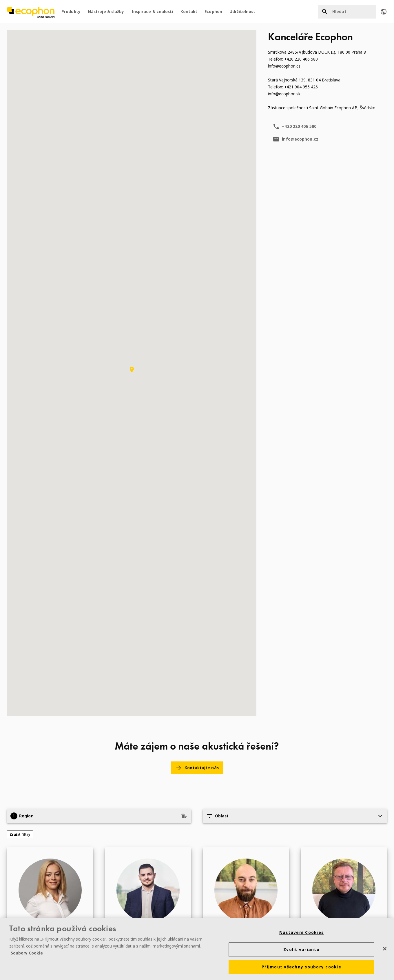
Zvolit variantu (301, 950)
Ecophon (213, 12)
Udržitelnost (242, 12)
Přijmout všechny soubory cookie (301, 968)
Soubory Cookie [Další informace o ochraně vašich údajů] (27, 954)
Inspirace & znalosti (152, 12)
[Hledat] (347, 12)
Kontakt (189, 12)
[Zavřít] (385, 949)
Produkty (71, 12)
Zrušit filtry (20, 834)
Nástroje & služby (106, 12)
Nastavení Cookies (301, 933)
